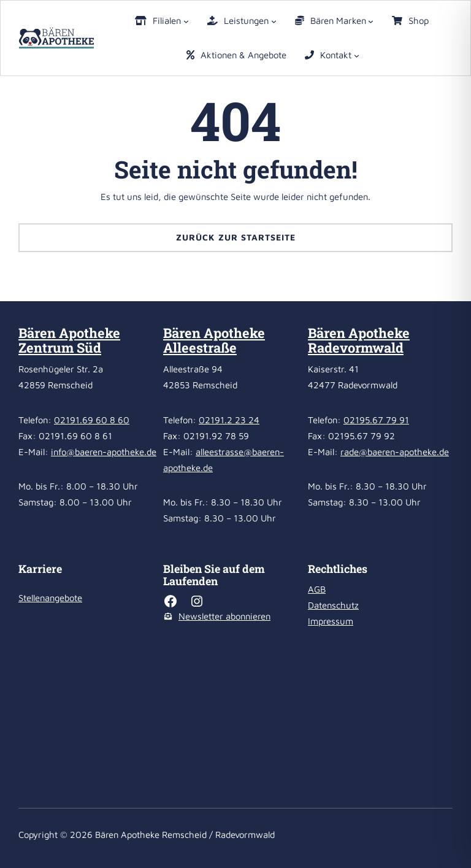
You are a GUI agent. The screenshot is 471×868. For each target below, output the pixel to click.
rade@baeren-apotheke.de (395, 452)
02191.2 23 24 (229, 420)
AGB (317, 589)
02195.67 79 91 (376, 420)
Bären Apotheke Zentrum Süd (69, 340)
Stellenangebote (50, 598)
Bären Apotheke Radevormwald (359, 340)
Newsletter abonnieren (224, 616)
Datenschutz (333, 605)
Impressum (331, 621)
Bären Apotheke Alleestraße (214, 340)
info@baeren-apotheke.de (104, 452)
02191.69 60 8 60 (92, 420)
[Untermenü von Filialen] (186, 21)
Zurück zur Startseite (236, 237)
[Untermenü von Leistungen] (274, 21)
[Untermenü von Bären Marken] (371, 21)
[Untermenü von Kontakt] (357, 56)
